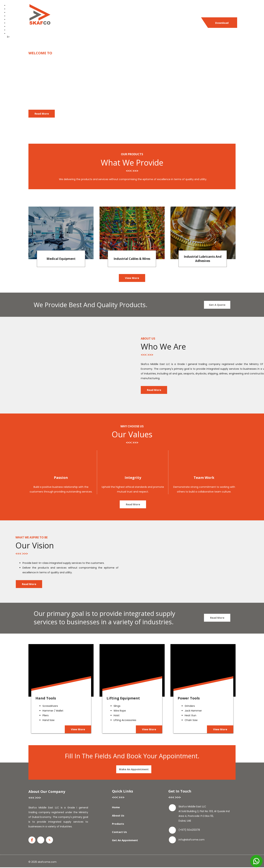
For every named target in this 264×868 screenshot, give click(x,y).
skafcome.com (47, 862)
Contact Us (145, 23)
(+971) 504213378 (173, 10)
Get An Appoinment (174, 23)
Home (83, 23)
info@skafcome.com (220, 10)
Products (123, 23)
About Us (102, 23)
